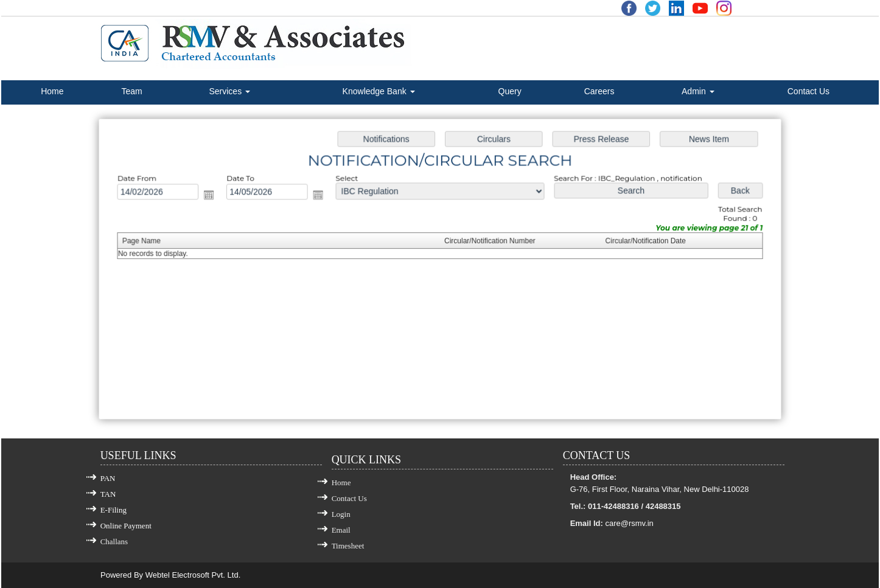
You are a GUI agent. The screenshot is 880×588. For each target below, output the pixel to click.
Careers (599, 91)
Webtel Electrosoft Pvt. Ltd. (193, 575)
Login (341, 514)
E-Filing (113, 510)
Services (229, 91)
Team (131, 91)
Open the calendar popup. (221, 199)
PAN (108, 478)
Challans (114, 541)
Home (52, 91)
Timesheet (348, 546)
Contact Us (808, 91)
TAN (108, 494)
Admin (698, 91)
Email (341, 530)
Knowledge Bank (379, 91)
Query (510, 91)
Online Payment (126, 526)
